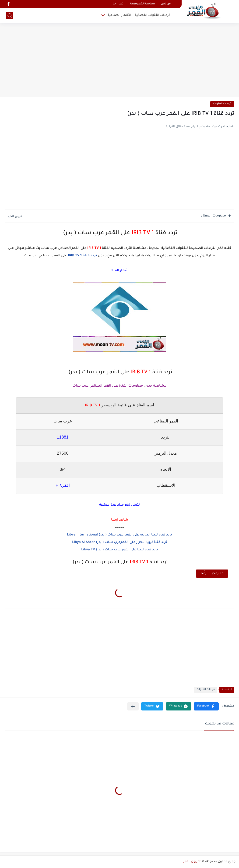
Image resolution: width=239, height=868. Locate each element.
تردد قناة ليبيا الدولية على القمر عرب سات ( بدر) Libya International (119, 535)
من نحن (166, 4)
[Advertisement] (119, 61)
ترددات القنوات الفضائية (152, 15)
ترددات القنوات (222, 104)
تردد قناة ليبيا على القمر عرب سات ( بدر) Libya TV (120, 550)
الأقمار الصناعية (119, 15)
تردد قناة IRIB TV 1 (83, 256)
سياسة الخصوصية (143, 4)
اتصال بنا (118, 4)
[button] (206, 706)
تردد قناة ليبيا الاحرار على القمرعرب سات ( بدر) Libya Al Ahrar (120, 542)
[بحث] (10, 15)
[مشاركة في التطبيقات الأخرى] (133, 706)
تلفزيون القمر (192, 862)
